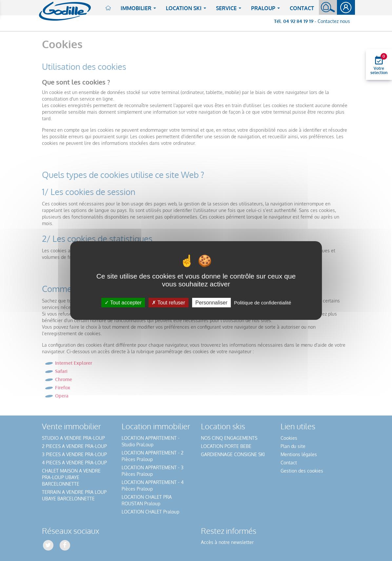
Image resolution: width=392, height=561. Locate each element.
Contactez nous (334, 21)
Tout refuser (168, 303)
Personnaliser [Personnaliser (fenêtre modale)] (211, 303)
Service (230, 10)
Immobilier (140, 10)
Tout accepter (123, 303)
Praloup (267, 10)
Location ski (187, 10)
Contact (302, 8)
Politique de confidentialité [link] (263, 303)
